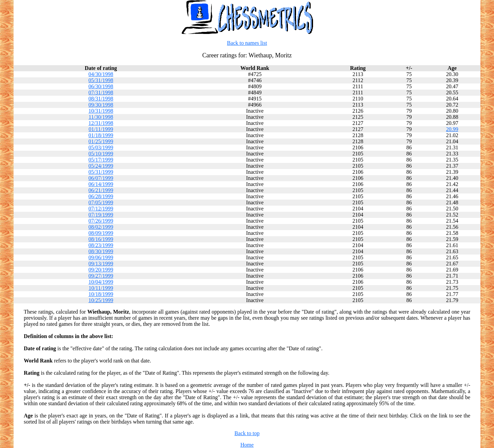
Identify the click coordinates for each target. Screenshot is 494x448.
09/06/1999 (101, 257)
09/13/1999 (101, 264)
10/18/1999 (101, 294)
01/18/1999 (101, 135)
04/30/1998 (101, 74)
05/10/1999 (101, 154)
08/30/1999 (101, 251)
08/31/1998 (101, 99)
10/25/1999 (101, 300)
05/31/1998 (101, 80)
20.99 (452, 129)
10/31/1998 (101, 111)
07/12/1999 (101, 209)
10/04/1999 (101, 282)
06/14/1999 (101, 184)
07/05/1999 (101, 202)
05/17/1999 (101, 160)
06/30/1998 (101, 86)
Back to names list (247, 43)
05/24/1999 (101, 166)
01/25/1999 (101, 141)
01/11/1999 (101, 129)
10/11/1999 (101, 288)
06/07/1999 (101, 178)
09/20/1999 (101, 270)
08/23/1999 (101, 245)
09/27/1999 (101, 276)
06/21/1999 (101, 190)
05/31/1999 (101, 172)
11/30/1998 (101, 117)
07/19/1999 (101, 215)
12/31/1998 (101, 123)
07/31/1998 (101, 92)
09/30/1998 (101, 105)
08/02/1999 (101, 227)
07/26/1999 (101, 221)
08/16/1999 (101, 239)
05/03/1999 (101, 147)
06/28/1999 (101, 196)
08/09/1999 (101, 233)
